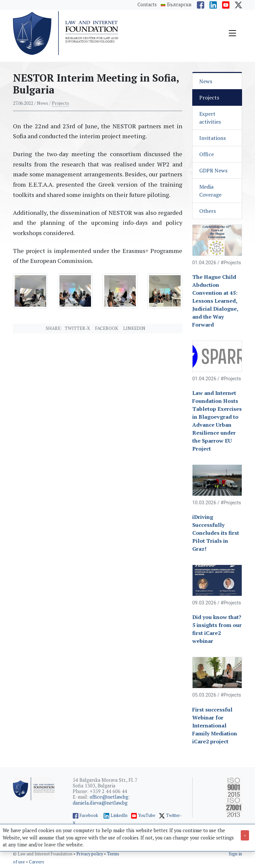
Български (179, 5)
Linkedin (134, 328)
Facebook (107, 328)
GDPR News (213, 170)
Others (208, 211)
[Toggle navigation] (232, 33)
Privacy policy (90, 854)
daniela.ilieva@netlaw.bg (100, 803)
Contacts (147, 4)
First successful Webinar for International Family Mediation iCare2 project (215, 725)
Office (207, 154)
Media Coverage (210, 191)
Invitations (212, 138)
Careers (37, 862)
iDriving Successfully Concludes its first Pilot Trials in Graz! (216, 533)
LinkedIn (119, 815)
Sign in (235, 854)
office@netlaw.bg (109, 797)
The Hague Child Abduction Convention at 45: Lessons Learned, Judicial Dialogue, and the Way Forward (215, 301)
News (206, 81)
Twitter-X (77, 328)
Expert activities (210, 118)
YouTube (147, 815)
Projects (60, 103)
